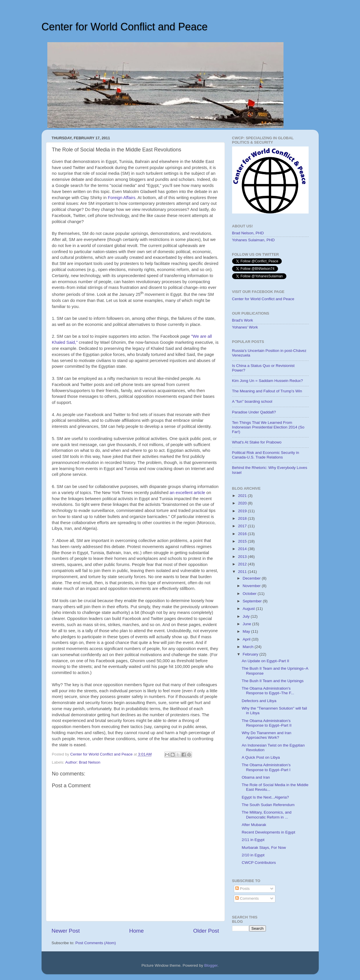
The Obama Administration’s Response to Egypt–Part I (266, 767)
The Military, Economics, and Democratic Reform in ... (266, 815)
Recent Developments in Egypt (268, 832)
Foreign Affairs (121, 198)
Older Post (206, 931)
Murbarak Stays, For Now (264, 848)
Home (137, 931)
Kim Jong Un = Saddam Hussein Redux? (268, 381)
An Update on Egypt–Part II (265, 661)
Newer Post (66, 931)
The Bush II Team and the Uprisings (273, 681)
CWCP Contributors (259, 863)
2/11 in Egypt (253, 840)
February (251, 654)
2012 (243, 564)
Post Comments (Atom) (96, 943)
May (247, 631)
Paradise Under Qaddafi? (254, 412)
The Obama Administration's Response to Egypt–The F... (268, 691)
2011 (243, 572)
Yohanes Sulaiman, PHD (253, 240)
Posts (243, 889)
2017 (243, 526)
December (252, 578)
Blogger (211, 965)
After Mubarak (254, 825)
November (252, 586)
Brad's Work (243, 320)
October (250, 594)
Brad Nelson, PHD (248, 233)
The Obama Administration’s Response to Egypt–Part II (267, 723)
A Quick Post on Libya (261, 757)
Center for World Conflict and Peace (125, 27)
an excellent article (188, 493)
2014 (243, 549)
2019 (243, 511)
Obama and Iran (256, 777)
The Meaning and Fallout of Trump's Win (267, 391)
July (247, 616)
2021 (243, 496)
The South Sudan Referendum (268, 805)
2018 (243, 518)
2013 (243, 557)
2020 (243, 503)
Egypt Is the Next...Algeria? (265, 797)
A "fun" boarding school (252, 401)
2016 (243, 534)
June (248, 624)
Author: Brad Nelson (83, 762)
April (247, 639)
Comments (247, 898)
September (253, 601)
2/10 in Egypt (253, 855)
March (249, 647)
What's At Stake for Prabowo (257, 442)
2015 (243, 541)
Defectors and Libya (259, 701)
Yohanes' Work (245, 327)
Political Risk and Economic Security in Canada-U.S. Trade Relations (266, 455)
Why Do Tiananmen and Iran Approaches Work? (266, 735)
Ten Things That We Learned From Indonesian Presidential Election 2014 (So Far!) (268, 427)
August (249, 609)
